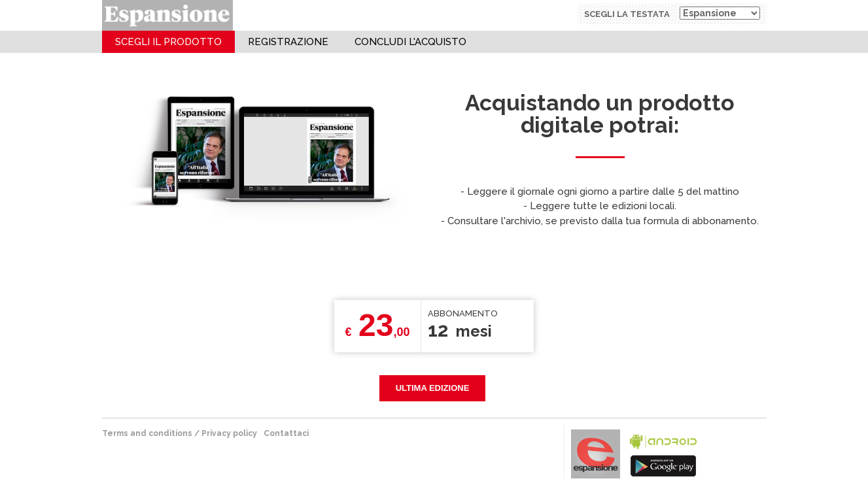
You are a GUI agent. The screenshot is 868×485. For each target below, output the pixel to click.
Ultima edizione (433, 388)
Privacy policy (229, 433)
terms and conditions (147, 433)
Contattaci (286, 433)
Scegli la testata (627, 14)
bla (663, 453)
